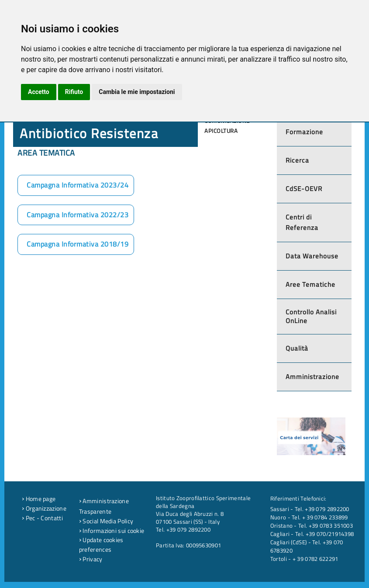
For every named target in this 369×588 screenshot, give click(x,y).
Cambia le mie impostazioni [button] (137, 92)
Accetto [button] (39, 92)
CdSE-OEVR (304, 189)
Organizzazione (44, 508)
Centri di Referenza (302, 222)
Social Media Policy (106, 521)
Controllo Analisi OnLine (311, 316)
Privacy (91, 559)
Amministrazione (312, 377)
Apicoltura (221, 131)
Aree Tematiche (310, 284)
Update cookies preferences (101, 545)
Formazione (304, 132)
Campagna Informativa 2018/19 (78, 244)
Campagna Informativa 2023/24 (78, 185)
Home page (39, 499)
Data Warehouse (312, 256)
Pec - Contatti (42, 518)
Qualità (297, 348)
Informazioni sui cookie (112, 531)
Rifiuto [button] (74, 92)
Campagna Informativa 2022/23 (78, 215)
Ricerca (297, 160)
